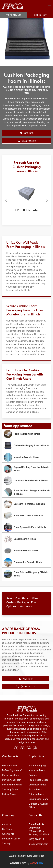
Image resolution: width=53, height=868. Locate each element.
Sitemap (6, 843)
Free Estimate (14, 15)
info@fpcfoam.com (38, 844)
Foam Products (10, 766)
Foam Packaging (37, 766)
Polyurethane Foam (12, 785)
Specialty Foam (10, 789)
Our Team (7, 829)
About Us (7, 824)
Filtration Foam (36, 794)
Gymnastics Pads (37, 785)
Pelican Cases (9, 794)
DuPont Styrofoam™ (12, 770)
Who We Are (8, 834)
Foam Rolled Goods (39, 780)
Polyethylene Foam (12, 780)
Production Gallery (11, 839)
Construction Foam (38, 799)
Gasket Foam (35, 789)
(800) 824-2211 (36, 839)
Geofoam (33, 775)
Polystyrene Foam (11, 775)
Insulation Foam (37, 770)
